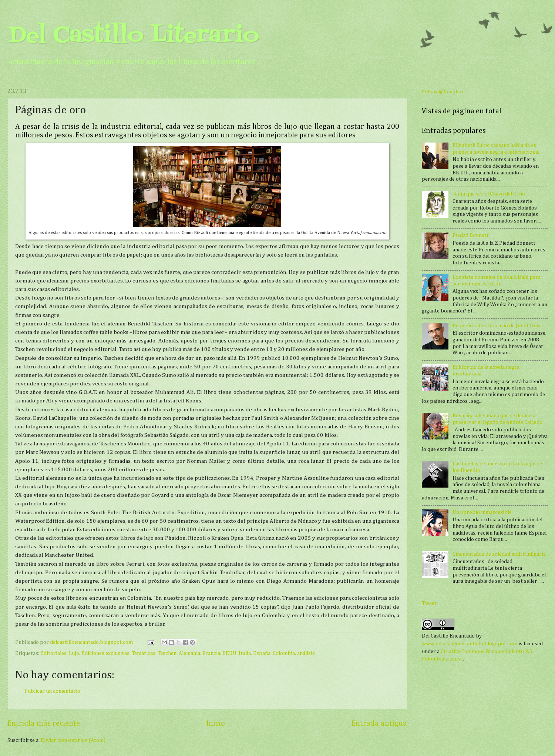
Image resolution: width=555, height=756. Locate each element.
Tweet (429, 603)
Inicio (216, 724)
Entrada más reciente (44, 724)
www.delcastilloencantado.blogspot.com (470, 644)
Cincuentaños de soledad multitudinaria (499, 554)
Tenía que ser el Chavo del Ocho (489, 194)
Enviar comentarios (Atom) (73, 740)
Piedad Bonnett (471, 235)
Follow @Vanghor (443, 92)
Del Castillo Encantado (448, 636)
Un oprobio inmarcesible (482, 512)
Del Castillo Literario (133, 36)
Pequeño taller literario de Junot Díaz (497, 326)
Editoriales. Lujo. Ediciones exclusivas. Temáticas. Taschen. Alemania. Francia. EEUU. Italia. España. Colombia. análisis (178, 653)
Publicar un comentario (52, 691)
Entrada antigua (379, 724)
